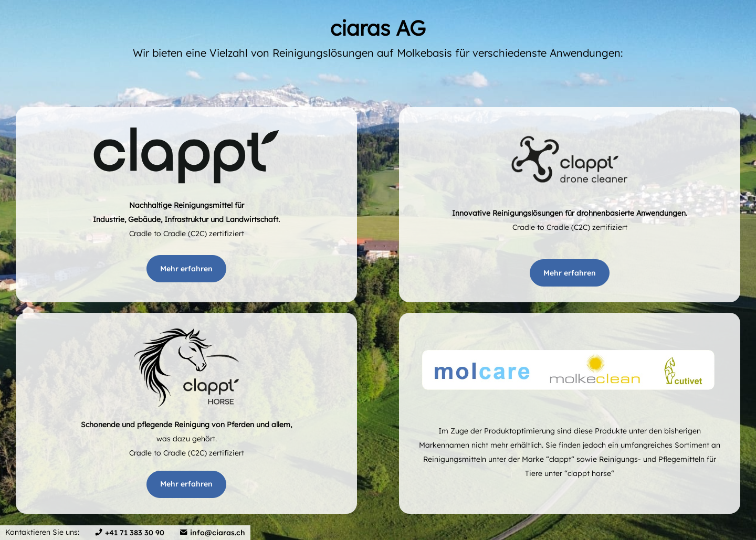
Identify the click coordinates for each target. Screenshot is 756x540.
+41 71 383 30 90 (135, 533)
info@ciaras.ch (218, 533)
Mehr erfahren (186, 269)
